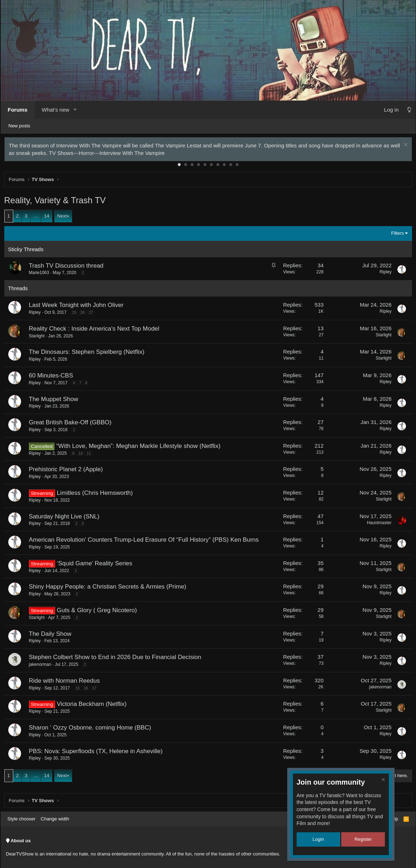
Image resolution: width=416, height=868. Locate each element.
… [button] (37, 218)
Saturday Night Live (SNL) (66, 518)
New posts (19, 126)
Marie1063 (41, 274)
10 (237, 166)
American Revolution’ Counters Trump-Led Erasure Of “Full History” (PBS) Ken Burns (146, 542)
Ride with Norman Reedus (66, 682)
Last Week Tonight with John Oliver (78, 307)
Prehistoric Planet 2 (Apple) (68, 471)
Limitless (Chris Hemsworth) (97, 495)
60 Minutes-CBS (53, 377)
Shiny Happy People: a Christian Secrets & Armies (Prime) (109, 588)
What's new (56, 110)
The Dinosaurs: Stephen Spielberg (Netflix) (89, 354)
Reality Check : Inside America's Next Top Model (96, 330)
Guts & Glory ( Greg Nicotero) (99, 612)
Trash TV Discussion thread (68, 267)
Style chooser (22, 819)
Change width (55, 819)
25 (76, 314)
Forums (18, 110)
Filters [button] (396, 235)
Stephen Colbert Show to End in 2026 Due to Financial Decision (117, 659)
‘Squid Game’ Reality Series (96, 565)
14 (48, 218)
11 (90, 455)
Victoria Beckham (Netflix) (94, 706)
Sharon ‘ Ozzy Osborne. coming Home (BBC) (92, 729)
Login (318, 839)
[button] (75, 110)
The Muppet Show (55, 401)
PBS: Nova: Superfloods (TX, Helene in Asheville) (98, 753)
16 (88, 690)
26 (84, 314)
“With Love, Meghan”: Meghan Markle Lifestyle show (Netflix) (140, 448)
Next (64, 218)
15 (79, 690)
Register (363, 839)
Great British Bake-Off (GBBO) (72, 424)
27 (93, 314)
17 (96, 690)
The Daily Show (52, 636)
